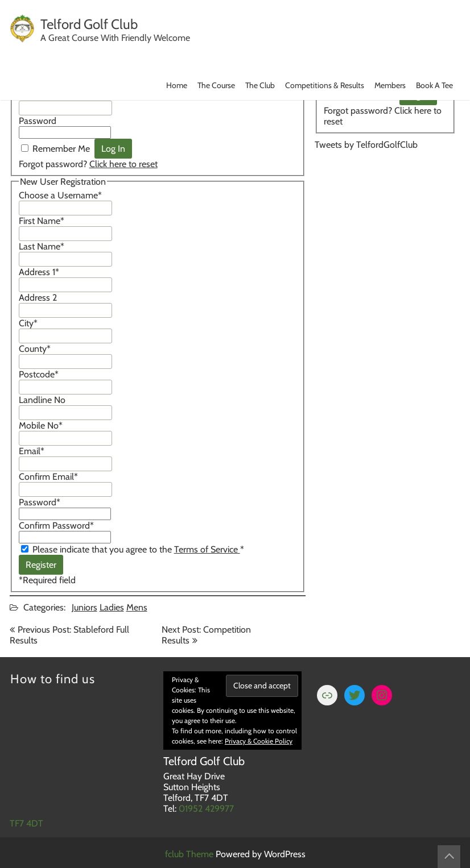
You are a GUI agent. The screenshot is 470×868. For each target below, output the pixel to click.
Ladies (112, 607)
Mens (137, 607)
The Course (216, 85)
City (28, 323)
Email (32, 451)
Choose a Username (60, 195)
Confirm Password (56, 526)
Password (38, 121)
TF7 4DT (26, 823)
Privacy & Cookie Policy (259, 741)
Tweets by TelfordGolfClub (366, 145)
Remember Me (61, 149)
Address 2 (38, 298)
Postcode (39, 374)
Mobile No (41, 425)
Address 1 (39, 272)
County (35, 349)
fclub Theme (190, 854)
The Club (260, 85)
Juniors (84, 607)
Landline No (42, 400)
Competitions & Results (325, 85)
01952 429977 (206, 809)
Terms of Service (207, 549)
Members (390, 85)
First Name (42, 221)
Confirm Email (48, 477)
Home (177, 85)
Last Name (42, 246)
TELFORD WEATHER (385, 205)
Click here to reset (123, 164)
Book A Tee (434, 85)
